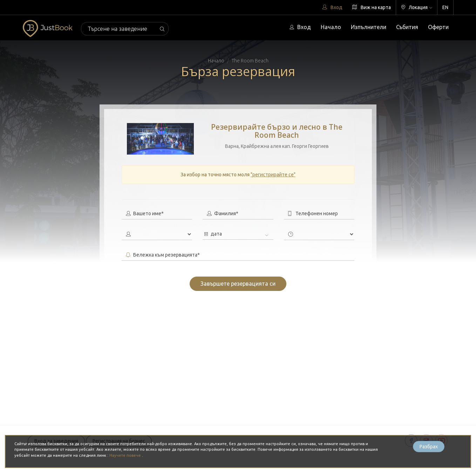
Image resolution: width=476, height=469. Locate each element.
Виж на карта (372, 7)
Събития (407, 27)
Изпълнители (369, 27)
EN (445, 7)
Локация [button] (417, 7)
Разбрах (429, 447)
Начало (331, 27)
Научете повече (126, 455)
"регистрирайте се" (273, 175)
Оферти (438, 27)
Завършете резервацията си (238, 284)
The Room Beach (250, 61)
